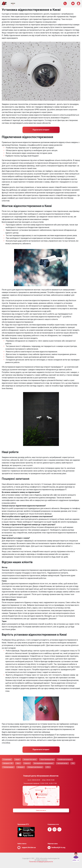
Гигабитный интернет (65, 759)
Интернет (21, 767)
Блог (18, 763)
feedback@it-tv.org (58, 848)
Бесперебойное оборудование (43, 763)
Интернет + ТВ (8, 763)
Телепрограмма (8, 767)
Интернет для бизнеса (35, 767)
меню (13, 3)
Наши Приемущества (47, 759)
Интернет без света (30, 759)
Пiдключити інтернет (41, 130)
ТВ (73, 763)
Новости (27, 763)
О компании (7, 759)
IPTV (48, 767)
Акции (17, 759)
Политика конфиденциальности (41, 862)
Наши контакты (41, 810)
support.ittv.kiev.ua (29, 848)
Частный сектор (62, 763)
